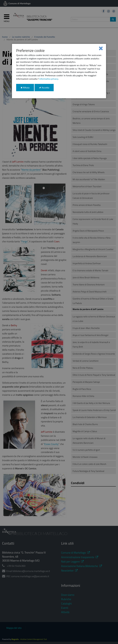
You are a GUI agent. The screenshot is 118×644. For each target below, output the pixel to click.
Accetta (46, 89)
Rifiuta (27, 89)
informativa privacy (49, 79)
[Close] (101, 48)
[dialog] (59, 71)
